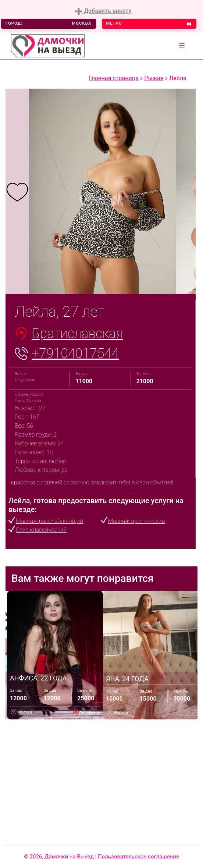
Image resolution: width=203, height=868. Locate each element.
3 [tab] (90, 281)
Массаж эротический (137, 521)
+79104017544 (75, 353)
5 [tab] (112, 281)
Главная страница (114, 78)
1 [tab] (68, 281)
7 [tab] (134, 281)
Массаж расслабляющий (49, 521)
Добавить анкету (103, 11)
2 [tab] (79, 281)
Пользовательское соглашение (138, 857)
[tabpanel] (17, 191)
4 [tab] (101, 281)
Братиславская (77, 334)
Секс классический (41, 530)
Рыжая (154, 78)
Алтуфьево (90, 712)
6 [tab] (123, 281)
